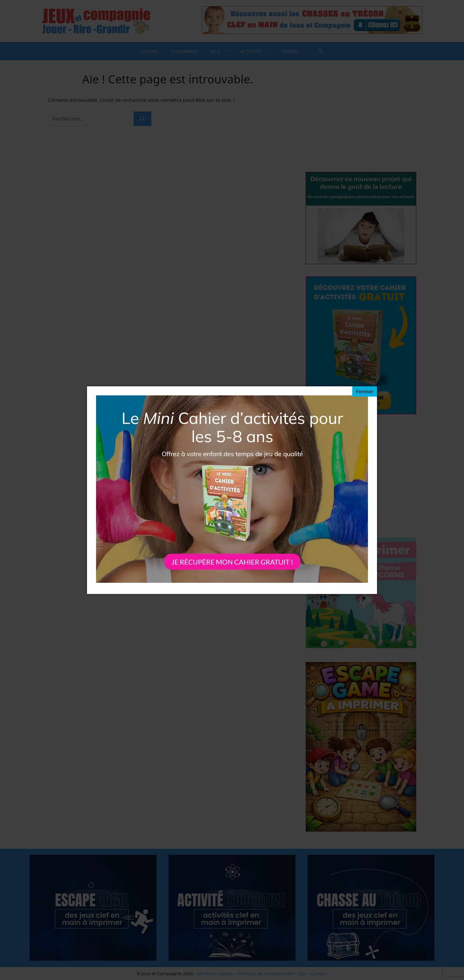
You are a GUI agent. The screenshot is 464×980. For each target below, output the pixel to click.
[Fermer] (365, 391)
